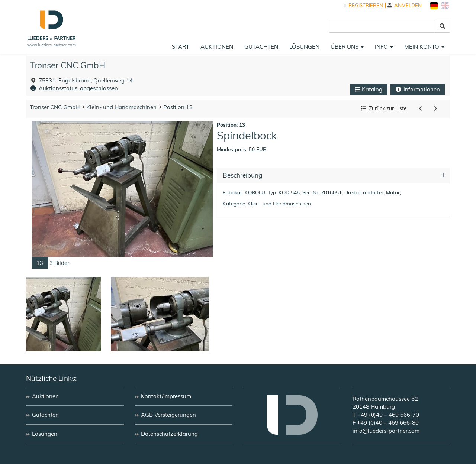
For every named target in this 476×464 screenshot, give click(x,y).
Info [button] (384, 47)
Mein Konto (424, 47)
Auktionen (217, 47)
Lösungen (304, 47)
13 (40, 263)
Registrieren (364, 5)
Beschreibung (242, 175)
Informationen (417, 89)
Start (181, 47)
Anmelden (405, 5)
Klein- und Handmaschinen (121, 107)
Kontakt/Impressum (166, 396)
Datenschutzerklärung (169, 434)
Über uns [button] (347, 47)
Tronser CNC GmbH (67, 65)
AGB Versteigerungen (168, 415)
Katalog (369, 89)
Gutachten (261, 47)
